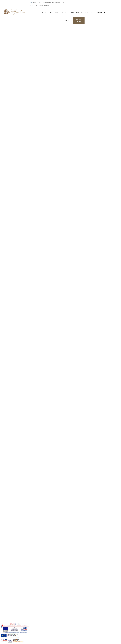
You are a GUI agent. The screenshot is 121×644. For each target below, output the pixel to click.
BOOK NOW (79, 20)
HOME (45, 12)
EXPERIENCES (76, 12)
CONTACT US (101, 12)
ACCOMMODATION (59, 12)
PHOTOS (88, 12)
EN (67, 20)
